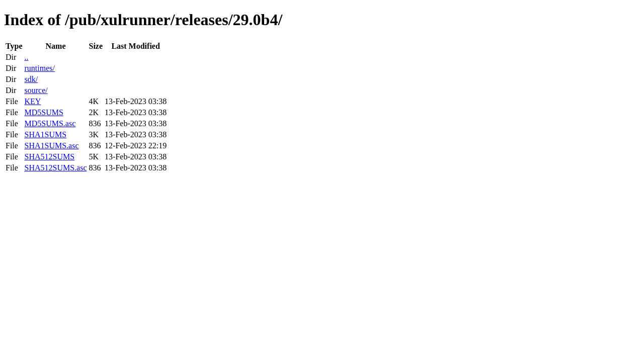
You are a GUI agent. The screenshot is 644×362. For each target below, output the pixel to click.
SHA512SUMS (49, 157)
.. (26, 57)
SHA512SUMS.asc (55, 168)
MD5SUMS (44, 112)
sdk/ (31, 79)
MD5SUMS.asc (50, 123)
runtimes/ (39, 68)
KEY (32, 101)
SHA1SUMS (45, 134)
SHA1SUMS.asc (51, 146)
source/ (36, 90)
